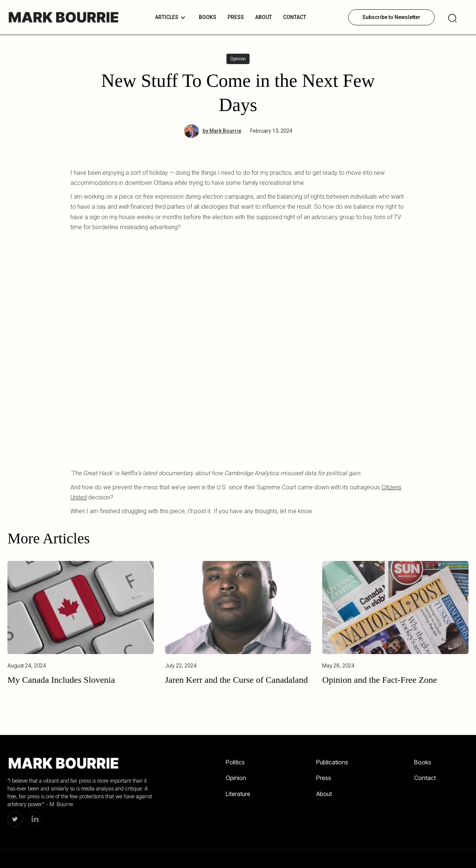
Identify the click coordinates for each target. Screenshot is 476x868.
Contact (295, 17)
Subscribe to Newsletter (391, 17)
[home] (63, 17)
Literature (238, 794)
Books (423, 762)
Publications (332, 762)
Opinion (236, 778)
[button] (170, 17)
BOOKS (208, 17)
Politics (235, 762)
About (264, 17)
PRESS (236, 17)
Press (324, 778)
